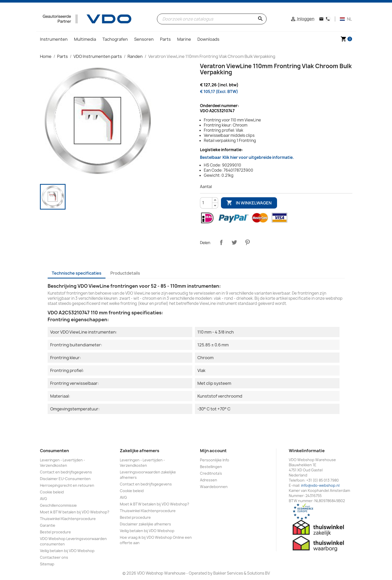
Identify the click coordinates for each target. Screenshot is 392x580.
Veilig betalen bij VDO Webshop (67, 551)
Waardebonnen (214, 487)
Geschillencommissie (58, 505)
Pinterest (247, 242)
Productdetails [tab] (125, 273)
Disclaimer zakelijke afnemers (145, 524)
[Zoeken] (212, 19)
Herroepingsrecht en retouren (67, 485)
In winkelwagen (249, 203)
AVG (44, 499)
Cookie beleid (52, 492)
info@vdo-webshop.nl (320, 485)
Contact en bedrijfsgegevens (66, 472)
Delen (221, 242)
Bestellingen (211, 467)
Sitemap (47, 564)
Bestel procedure (55, 532)
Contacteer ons (54, 557)
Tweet (234, 242)
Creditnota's (211, 473)
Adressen (209, 480)
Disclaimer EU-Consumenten (65, 479)
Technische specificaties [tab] (77, 273)
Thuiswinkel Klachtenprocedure (68, 519)
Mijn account (213, 451)
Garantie (48, 525)
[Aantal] (206, 203)
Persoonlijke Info (215, 460)
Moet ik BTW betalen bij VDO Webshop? (75, 512)
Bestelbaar (247, 157)
